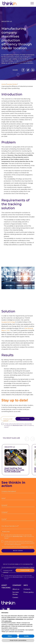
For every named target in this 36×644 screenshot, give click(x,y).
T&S (31, 416)
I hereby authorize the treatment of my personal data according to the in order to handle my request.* (19, 426)
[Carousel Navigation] (30, 439)
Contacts (27, 589)
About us (16, 589)
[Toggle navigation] (32, 3)
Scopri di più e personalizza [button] (18, 640)
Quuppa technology (8, 322)
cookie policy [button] (8, 621)
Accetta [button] (26, 636)
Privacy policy (25, 416)
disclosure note (18, 425)
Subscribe (25, 419)
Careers (15, 597)
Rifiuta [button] (10, 636)
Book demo (18, 551)
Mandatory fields (5, 532)
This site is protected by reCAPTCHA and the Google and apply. (18, 416)
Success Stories (16, 593)
